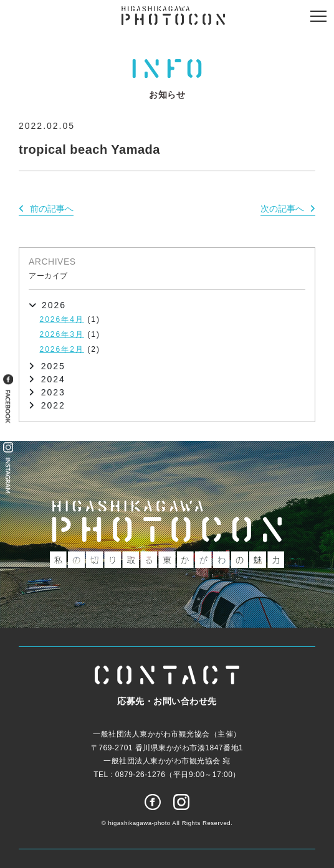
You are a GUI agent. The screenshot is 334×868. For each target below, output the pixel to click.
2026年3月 (62, 334)
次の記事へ (282, 209)
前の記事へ (52, 209)
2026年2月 (62, 349)
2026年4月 (62, 319)
